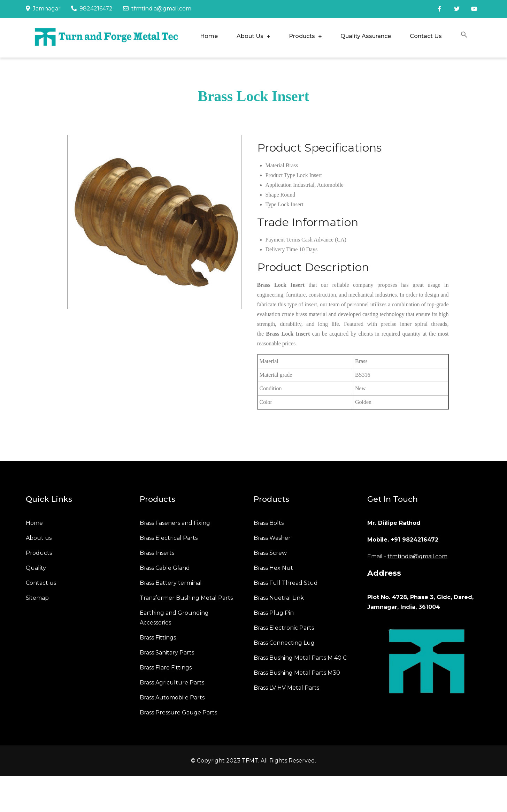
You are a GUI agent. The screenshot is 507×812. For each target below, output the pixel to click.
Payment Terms (283, 240)
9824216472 (92, 9)
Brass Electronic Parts (284, 628)
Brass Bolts (269, 523)
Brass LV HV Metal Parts (286, 688)
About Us (250, 36)
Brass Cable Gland (165, 568)
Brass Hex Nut (273, 568)
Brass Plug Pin (274, 613)
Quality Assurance (366, 36)
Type (271, 204)
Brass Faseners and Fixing (175, 523)
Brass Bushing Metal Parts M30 (297, 673)
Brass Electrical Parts (169, 538)
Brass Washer (272, 538)
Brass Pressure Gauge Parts (178, 713)
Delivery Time (282, 249)
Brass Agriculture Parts (172, 683)
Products (302, 36)
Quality (36, 568)
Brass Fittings (158, 638)
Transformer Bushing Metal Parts (186, 598)
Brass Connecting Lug (284, 643)
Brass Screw (270, 553)
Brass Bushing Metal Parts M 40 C (300, 658)
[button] (464, 36)
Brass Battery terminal (171, 583)
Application (279, 185)
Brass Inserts (157, 553)
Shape (272, 195)
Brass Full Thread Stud (286, 583)
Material (275, 165)
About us (39, 538)
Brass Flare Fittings (166, 668)
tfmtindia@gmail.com (157, 9)
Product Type (280, 175)
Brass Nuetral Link (279, 598)
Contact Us (426, 36)
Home (209, 36)
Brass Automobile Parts (172, 698)
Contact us (41, 583)
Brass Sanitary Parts (167, 653)
